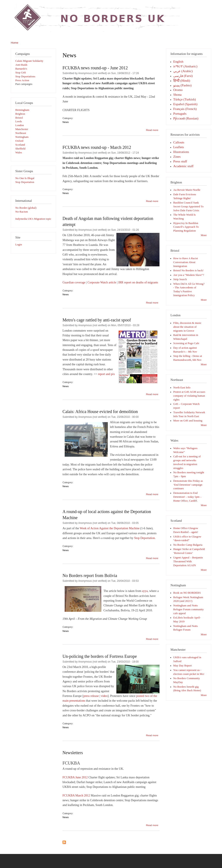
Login (19, 245)
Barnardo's (21, 69)
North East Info (182, 388)
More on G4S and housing (188, 421)
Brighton (20, 114)
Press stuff (180, 161)
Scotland (20, 145)
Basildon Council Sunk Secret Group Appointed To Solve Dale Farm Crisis (188, 207)
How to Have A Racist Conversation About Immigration (186, 262)
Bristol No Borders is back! (188, 270)
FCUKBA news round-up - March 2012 (97, 147)
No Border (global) (26, 208)
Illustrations (181, 152)
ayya (145, 591)
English (178, 61)
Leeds (19, 121)
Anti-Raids (21, 65)
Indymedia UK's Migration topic (33, 219)
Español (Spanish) (185, 104)
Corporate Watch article (102, 282)
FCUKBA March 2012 (76, 796)
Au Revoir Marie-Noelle (187, 190)
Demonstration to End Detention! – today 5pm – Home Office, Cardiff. (187, 497)
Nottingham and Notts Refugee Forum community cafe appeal (188, 609)
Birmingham (22, 110)
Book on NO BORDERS (187, 593)
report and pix (106, 374)
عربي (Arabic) (183, 71)
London (20, 125)
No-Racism (22, 212)
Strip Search (180, 279)
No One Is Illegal (25, 178)
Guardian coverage (74, 282)
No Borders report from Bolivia (90, 575)
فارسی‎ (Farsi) (183, 76)
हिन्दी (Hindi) (182, 80)
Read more (152, 130)
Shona (177, 95)
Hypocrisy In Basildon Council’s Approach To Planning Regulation (186, 227)
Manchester (22, 129)
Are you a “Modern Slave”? (189, 275)
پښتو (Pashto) (182, 85)
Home (15, 43)
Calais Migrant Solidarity (29, 61)
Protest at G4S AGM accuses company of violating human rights (189, 396)
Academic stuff (183, 166)
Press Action (22, 80)
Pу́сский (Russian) (186, 118)
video (104, 696)
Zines (177, 157)
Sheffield (20, 149)
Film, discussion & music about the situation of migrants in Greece (187, 327)
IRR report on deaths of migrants (138, 282)
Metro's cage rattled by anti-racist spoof (97, 320)
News (66, 122)
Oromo (178, 90)
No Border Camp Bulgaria (188, 545)
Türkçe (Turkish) (185, 99)
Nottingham (22, 137)
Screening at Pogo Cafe (186, 343)
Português (180, 114)
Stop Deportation (25, 182)
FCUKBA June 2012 (75, 777)
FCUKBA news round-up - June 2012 (95, 68)
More (204, 235)
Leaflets (179, 147)
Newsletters (73, 753)
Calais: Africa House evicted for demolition (100, 412)
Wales (19, 153)
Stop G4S (21, 73)
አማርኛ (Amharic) (185, 66)
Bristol (19, 118)
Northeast (21, 133)
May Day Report (183, 666)
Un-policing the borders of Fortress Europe (100, 656)
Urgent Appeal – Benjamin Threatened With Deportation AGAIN (188, 561)
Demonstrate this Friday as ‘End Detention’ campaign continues (188, 485)
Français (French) (185, 109)
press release (91, 696)
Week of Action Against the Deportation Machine (110, 528)
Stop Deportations (25, 76)
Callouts (179, 142)
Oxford (19, 141)
